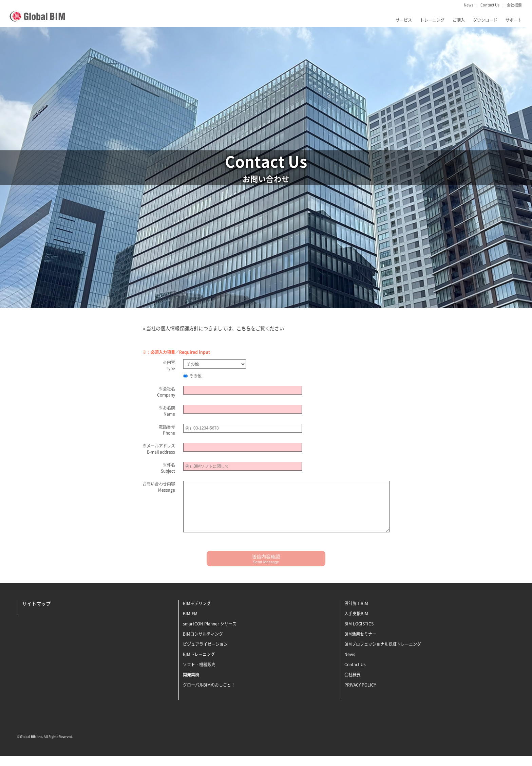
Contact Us (490, 5)
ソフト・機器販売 (199, 675)
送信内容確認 (266, 569)
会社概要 (514, 5)
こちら (244, 328)
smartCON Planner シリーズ (210, 634)
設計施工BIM (356, 614)
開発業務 (191, 685)
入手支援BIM (356, 624)
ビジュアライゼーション (205, 654)
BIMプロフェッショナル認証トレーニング (383, 654)
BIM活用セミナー (360, 644)
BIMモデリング (197, 614)
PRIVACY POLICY (360, 695)
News (469, 5)
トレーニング (432, 20)
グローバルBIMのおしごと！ (209, 695)
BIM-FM (190, 624)
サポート (514, 20)
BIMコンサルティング (203, 644)
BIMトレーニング (199, 664)
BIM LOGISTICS (359, 634)
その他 (192, 376)
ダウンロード (485, 20)
